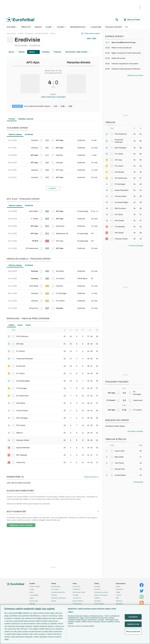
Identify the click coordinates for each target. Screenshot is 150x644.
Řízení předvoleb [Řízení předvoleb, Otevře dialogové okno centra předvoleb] (133, 631)
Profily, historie (99, 604)
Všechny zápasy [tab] (15, 134)
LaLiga (32, 589)
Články (97, 583)
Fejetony (97, 598)
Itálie (117, 598)
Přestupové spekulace (58, 598)
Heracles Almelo (79, 62)
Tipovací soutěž (113, 27)
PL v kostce (55, 589)
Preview (12, 119)
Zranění (54, 601)
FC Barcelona (77, 604)
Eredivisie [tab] (29, 134)
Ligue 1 (32, 598)
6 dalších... (53, 188)
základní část (50, 71)
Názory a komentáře (101, 595)
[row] (53, 140)
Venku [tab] (28, 325)
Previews (97, 589)
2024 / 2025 (93, 39)
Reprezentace (79, 27)
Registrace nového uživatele (21, 525)
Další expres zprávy (135, 75)
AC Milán (76, 595)
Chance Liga (34, 601)
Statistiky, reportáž (26, 119)
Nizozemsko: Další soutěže (78, 52)
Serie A (32, 592)
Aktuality (97, 586)
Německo (119, 601)
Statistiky (46, 52)
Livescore (96, 27)
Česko (118, 586)
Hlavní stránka (11, 33)
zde (59, 520)
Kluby (50, 27)
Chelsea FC (77, 589)
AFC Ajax (33, 62)
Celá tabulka (138, 482)
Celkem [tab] (11, 325)
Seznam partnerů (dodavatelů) (81, 626)
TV (126, 27)
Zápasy (38, 27)
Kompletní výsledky (135, 431)
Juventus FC (77, 598)
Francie (118, 595)
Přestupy (26, 27)
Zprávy (11, 52)
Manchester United (79, 592)
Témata (54, 583)
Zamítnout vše (133, 624)
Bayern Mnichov (78, 601)
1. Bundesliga (34, 595)
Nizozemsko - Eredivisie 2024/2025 (37, 33)
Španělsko (119, 604)
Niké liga (32, 604)
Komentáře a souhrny (101, 592)
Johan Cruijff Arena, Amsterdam (53, 97)
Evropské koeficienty (58, 592)
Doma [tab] (20, 325)
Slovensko (119, 589)
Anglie (118, 592)
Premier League (35, 586)
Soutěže (12, 27)
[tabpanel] (53, 165)
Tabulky (22, 52)
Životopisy (98, 601)
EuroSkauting (55, 586)
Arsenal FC (76, 586)
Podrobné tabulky (136, 246)
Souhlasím (133, 617)
